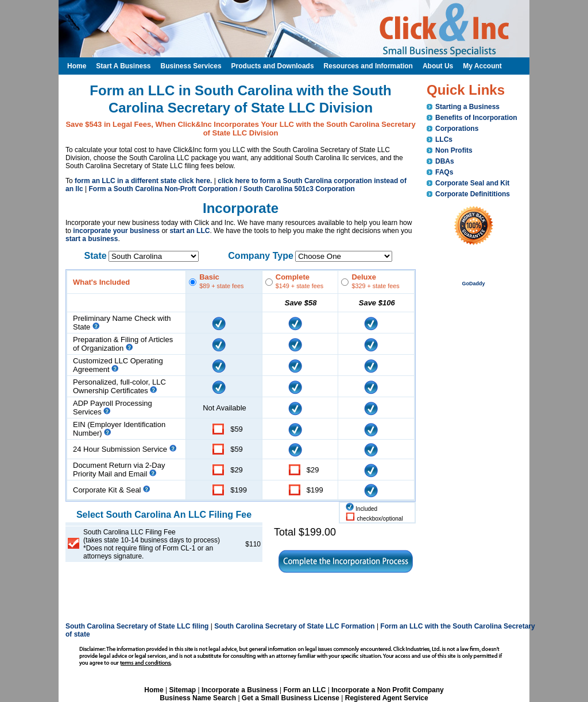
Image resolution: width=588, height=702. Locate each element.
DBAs (445, 161)
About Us (438, 66)
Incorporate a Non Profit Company (387, 690)
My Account (482, 66)
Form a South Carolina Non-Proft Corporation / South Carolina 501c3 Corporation (221, 189)
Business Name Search (198, 698)
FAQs (444, 172)
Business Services (191, 66)
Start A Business (123, 66)
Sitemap (182, 690)
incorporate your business (116, 231)
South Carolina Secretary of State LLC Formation (294, 626)
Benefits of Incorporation (476, 118)
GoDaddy (473, 284)
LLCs (444, 139)
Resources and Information (368, 66)
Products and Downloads (273, 66)
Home (154, 690)
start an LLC (189, 231)
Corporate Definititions (473, 194)
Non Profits (454, 150)
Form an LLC (304, 690)
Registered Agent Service (387, 698)
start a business (92, 239)
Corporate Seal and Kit (472, 183)
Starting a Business (467, 107)
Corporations (457, 129)
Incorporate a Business (240, 690)
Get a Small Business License (291, 698)
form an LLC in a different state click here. (143, 181)
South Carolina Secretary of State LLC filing (137, 626)
